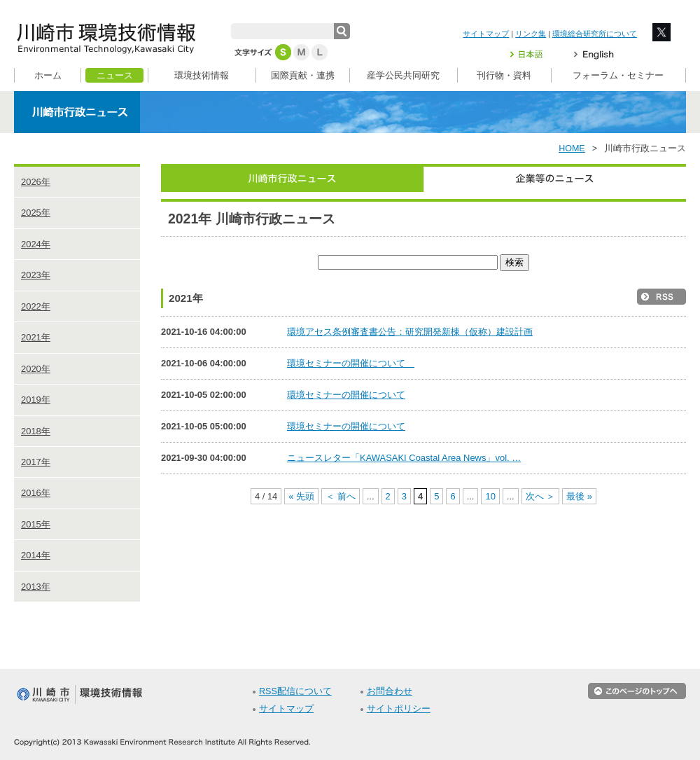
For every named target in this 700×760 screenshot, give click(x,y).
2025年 (36, 213)
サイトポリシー (399, 709)
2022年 (36, 306)
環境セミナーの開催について (351, 363)
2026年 (36, 182)
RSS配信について (295, 691)
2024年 (36, 244)
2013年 (36, 587)
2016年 (36, 493)
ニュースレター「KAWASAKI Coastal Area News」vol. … (404, 458)
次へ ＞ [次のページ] (541, 496)
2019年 (36, 400)
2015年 (36, 524)
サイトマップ (486, 34)
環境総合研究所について (595, 34)
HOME (572, 148)
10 (490, 496)
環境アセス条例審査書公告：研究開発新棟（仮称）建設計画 (410, 332)
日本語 (535, 54)
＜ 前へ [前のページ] (341, 496)
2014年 (36, 555)
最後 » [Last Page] (579, 496)
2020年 (36, 369)
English (594, 54)
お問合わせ (390, 691)
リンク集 (531, 34)
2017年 (36, 462)
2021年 (36, 337)
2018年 (36, 431)
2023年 (36, 275)
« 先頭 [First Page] (301, 496)
